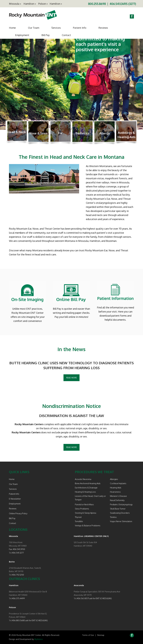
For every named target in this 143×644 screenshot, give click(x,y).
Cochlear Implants (118, 483)
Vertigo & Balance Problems (88, 526)
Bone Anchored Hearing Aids (88, 483)
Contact (66, 35)
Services (56, 28)
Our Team (34, 28)
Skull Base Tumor (118, 509)
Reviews (103, 28)
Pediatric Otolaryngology (121, 504)
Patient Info (80, 28)
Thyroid (78, 517)
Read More (71, 378)
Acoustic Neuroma (83, 479)
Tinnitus (113, 517)
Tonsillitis (79, 521)
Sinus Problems (82, 509)
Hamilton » (30, 4)
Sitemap (101, 635)
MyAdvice (39, 639)
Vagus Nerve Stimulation (121, 521)
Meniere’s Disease (118, 496)
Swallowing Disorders (120, 513)
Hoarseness (115, 492)
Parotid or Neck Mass (84, 504)
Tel (10, 553)
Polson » (43, 4)
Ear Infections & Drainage (86, 488)
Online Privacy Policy (18, 513)
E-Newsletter (15, 499)
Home (12, 28)
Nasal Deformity (117, 500)
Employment (22, 35)
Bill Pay (46, 35)
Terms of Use (88, 635)
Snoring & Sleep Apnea (86, 513)
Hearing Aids (116, 488)
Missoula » (15, 4)
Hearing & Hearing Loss (85, 492)
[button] (11, 84)
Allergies (114, 479)
